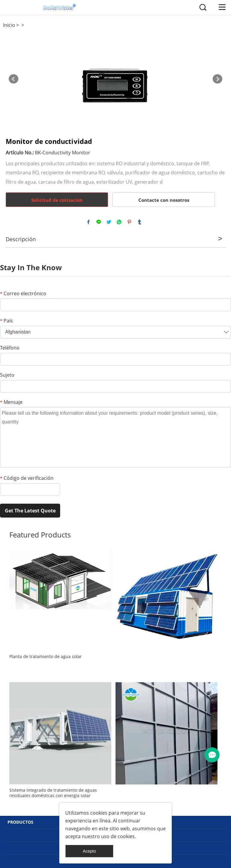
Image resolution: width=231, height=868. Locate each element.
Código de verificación (27, 478)
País (6, 321)
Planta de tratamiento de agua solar (46, 657)
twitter (109, 222)
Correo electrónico (23, 293)
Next (217, 79)
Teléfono (10, 348)
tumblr (140, 222)
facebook (88, 222)
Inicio (9, 25)
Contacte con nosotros (164, 200)
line (99, 222)
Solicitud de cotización (57, 200)
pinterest (129, 222)
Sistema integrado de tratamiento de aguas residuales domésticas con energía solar (53, 793)
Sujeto (7, 375)
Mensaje (11, 402)
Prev (14, 79)
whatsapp (119, 222)
